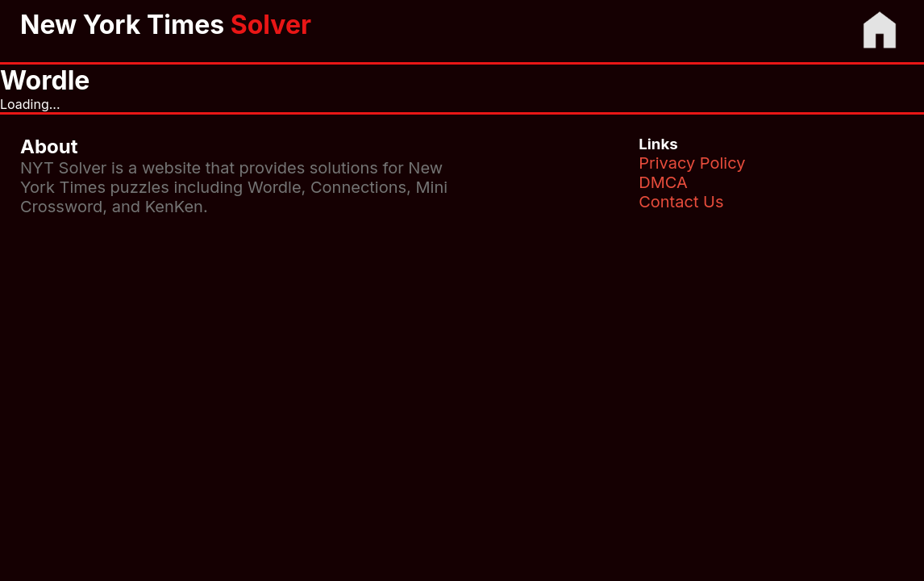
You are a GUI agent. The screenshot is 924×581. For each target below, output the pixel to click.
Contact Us (681, 202)
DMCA (663, 182)
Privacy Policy (692, 163)
